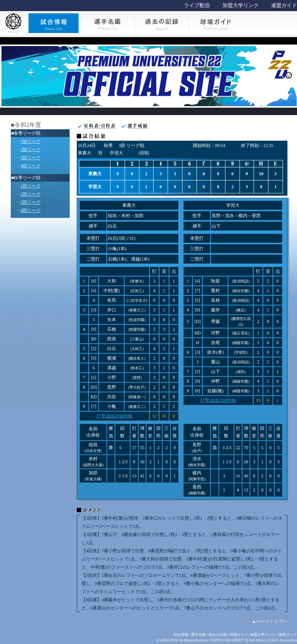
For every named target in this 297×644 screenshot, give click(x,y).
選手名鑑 (198, 635)
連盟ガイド (284, 5)
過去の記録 (218, 635)
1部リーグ (30, 141)
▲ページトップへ (270, 621)
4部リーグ (30, 166)
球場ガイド (239, 635)
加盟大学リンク (241, 5)
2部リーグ (30, 150)
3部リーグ (30, 158)
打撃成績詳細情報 (115, 416)
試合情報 (181, 635)
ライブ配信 (197, 5)
